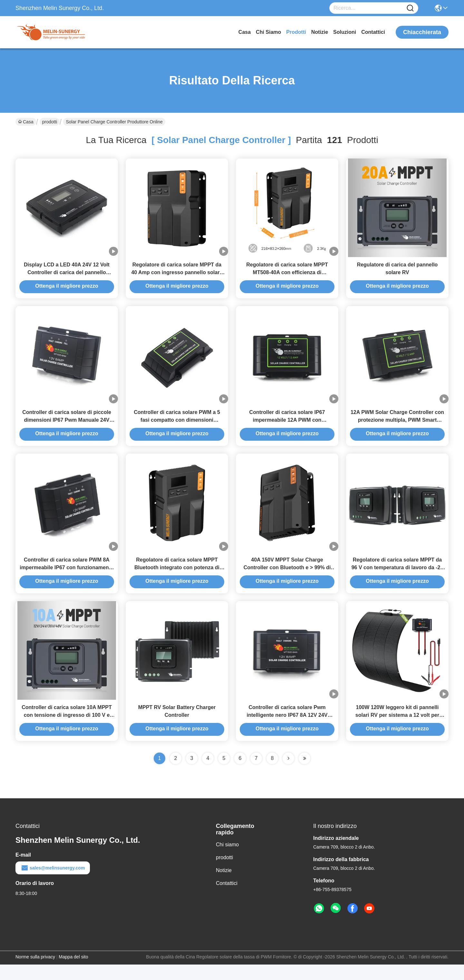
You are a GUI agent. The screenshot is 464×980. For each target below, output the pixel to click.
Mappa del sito (73, 972)
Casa (245, 32)
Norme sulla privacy (35, 972)
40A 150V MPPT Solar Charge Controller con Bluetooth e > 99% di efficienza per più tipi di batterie (287, 579)
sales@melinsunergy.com (53, 883)
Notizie (320, 32)
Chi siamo (268, 32)
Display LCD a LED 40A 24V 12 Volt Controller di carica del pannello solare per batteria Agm (67, 276)
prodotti (296, 32)
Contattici (373, 32)
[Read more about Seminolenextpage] (288, 774)
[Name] (410, 8)
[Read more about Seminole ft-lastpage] (304, 774)
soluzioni (345, 32)
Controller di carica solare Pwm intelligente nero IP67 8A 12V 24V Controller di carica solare (287, 730)
